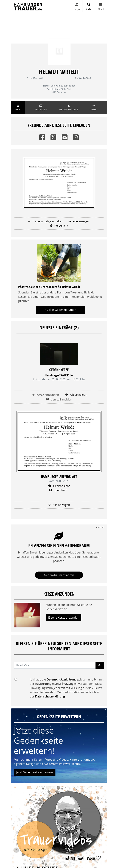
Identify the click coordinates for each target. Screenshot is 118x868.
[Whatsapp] (76, 136)
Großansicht (59, 486)
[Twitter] (53, 136)
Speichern (58, 490)
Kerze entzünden (46, 395)
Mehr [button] (94, 108)
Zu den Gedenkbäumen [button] (61, 310)
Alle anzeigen (79, 221)
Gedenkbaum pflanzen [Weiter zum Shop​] (59, 575)
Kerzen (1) (59, 226)
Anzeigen (41, 108)
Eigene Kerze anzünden (64, 618)
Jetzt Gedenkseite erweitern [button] (35, 772)
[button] (100, 665)
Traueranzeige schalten (46, 221)
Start (18, 108)
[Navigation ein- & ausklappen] (101, 6)
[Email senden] (55, 665)
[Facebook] (42, 136)
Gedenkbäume (69, 108)
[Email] (65, 136)
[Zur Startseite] (28, 6)
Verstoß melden (59, 399)
